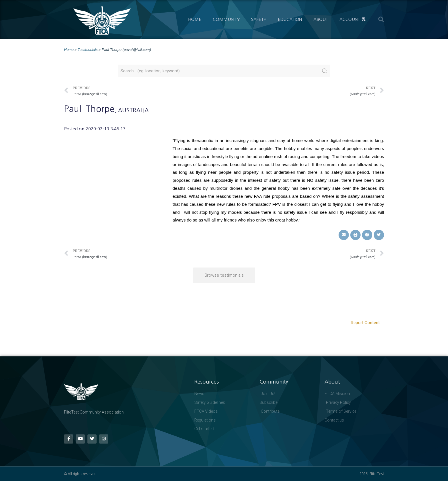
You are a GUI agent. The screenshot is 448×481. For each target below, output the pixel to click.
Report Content (365, 322)
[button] (381, 19)
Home (195, 19)
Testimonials (88, 50)
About (321, 19)
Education (290, 19)
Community (226, 19)
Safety (259, 19)
